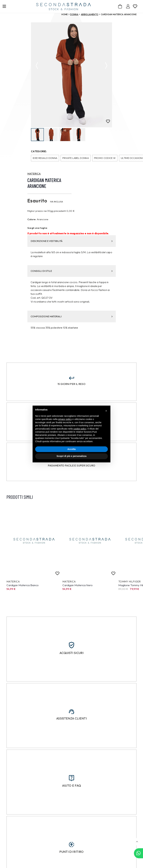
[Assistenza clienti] (71, 712)
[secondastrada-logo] (63, 7)
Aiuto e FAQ (72, 786)
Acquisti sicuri (71, 653)
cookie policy (80, 429)
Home (65, 14)
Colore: (32, 220)
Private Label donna (76, 158)
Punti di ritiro (71, 852)
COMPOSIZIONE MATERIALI (72, 317)
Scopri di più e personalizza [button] (71, 456)
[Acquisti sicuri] (71, 645)
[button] (137, 842)
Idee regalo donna (45, 158)
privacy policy (65, 419)
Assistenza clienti (71, 719)
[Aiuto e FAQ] (71, 778)
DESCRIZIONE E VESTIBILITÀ (72, 241)
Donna (74, 14)
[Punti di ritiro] (71, 845)
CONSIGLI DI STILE (72, 271)
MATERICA (34, 174)
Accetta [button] (72, 449)
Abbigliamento (90, 14)
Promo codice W (105, 158)
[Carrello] (120, 6)
